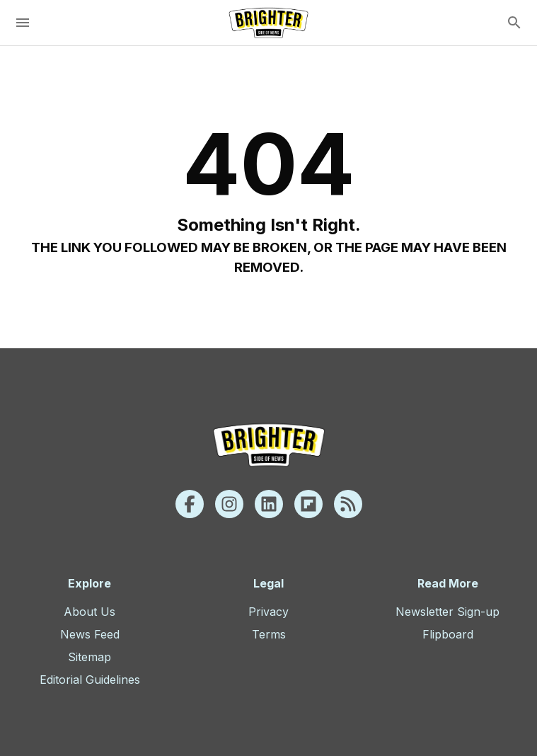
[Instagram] (229, 504)
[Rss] (348, 504)
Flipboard (448, 634)
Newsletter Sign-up (447, 612)
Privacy (268, 612)
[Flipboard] (308, 504)
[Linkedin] (269, 504)
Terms (269, 634)
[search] (514, 23)
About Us (89, 612)
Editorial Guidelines (90, 680)
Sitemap (89, 657)
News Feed (90, 634)
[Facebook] (190, 504)
